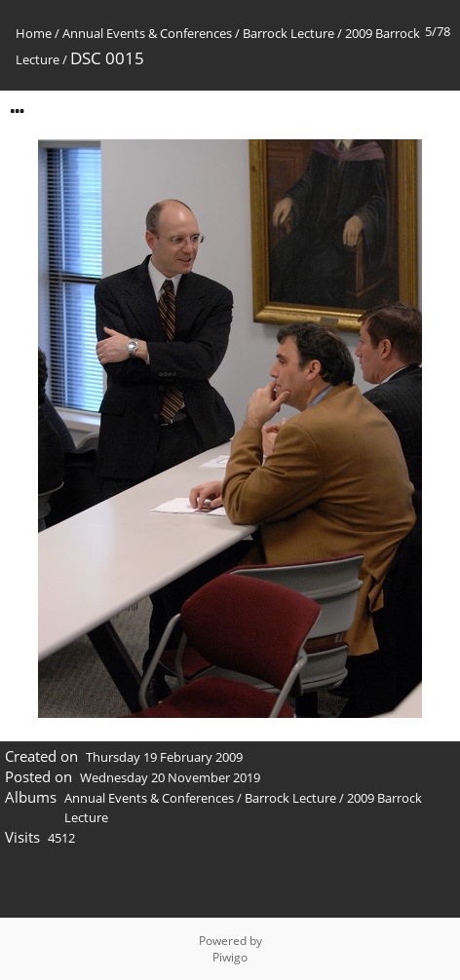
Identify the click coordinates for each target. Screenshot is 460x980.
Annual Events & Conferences (147, 33)
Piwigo (230, 957)
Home (34, 33)
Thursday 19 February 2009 (164, 757)
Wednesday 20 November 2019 (170, 777)
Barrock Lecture (288, 33)
